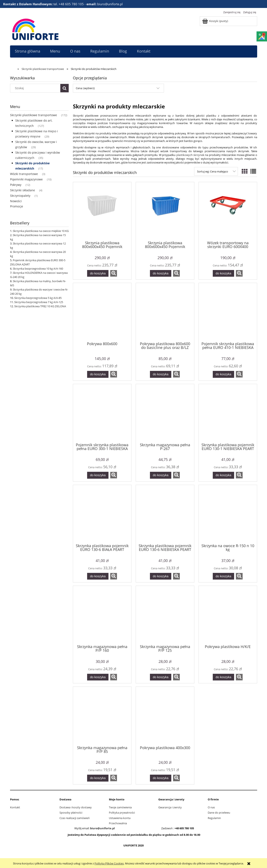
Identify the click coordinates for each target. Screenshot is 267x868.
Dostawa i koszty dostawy (76, 807)
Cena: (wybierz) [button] (85, 88)
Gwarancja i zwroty (170, 807)
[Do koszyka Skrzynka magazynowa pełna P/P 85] (98, 778)
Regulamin (214, 818)
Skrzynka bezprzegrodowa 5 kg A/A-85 (38, 298)
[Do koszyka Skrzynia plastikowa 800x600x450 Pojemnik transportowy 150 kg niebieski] (161, 273)
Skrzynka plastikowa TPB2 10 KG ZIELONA (40, 306)
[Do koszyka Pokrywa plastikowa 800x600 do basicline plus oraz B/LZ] (161, 374)
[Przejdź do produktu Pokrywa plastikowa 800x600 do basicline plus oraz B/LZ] (165, 312)
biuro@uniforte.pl (102, 828)
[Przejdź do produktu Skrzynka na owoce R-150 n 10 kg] (228, 514)
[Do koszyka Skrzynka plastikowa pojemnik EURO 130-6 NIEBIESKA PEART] (161, 576)
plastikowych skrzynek (190, 155)
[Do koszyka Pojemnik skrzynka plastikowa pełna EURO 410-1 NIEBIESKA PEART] (223, 374)
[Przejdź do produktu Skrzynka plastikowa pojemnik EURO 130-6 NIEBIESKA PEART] (165, 514)
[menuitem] (28, 51)
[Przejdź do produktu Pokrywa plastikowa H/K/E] (228, 615)
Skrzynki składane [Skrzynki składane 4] (23, 190)
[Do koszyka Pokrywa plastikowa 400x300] (161, 778)
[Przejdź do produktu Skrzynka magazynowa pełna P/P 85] (102, 716)
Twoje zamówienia (120, 807)
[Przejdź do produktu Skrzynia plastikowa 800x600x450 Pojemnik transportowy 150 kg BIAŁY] (102, 211)
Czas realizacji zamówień (75, 818)
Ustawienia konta (120, 818)
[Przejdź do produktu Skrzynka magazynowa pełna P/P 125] (165, 615)
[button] (114, 273)
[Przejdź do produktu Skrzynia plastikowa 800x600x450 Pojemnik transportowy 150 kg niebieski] (165, 211)
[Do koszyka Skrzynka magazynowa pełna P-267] (161, 475)
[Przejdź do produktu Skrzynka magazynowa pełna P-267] (165, 413)
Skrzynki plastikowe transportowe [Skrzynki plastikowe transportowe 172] (34, 115)
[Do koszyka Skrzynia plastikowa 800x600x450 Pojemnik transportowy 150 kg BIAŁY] (98, 273)
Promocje (17, 206)
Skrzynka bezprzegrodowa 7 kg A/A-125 (39, 302)
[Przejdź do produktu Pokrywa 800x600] (102, 312)
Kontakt (15, 807)
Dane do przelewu (219, 813)
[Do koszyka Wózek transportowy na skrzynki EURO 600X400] (223, 273)
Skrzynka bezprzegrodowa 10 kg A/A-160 (38, 269)
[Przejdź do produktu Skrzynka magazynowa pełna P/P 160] (102, 615)
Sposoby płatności (71, 813)
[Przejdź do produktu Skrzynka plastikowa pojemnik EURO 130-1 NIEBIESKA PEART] (228, 413)
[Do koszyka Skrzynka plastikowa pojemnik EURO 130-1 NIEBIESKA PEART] (223, 475)
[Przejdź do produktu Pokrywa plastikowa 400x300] (165, 716)
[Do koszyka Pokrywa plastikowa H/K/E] (223, 677)
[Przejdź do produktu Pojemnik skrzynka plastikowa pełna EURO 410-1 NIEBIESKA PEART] (228, 312)
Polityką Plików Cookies (109, 863)
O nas (211, 807)
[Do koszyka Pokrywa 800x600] (98, 374)
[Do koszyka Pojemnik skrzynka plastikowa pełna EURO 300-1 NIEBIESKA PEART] (98, 475)
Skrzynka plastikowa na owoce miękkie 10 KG (41, 231)
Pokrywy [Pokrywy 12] (16, 185)
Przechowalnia (118, 823)
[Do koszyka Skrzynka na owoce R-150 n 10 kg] (223, 576)
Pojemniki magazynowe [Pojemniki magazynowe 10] (26, 179)
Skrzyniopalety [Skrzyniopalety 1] (20, 196)
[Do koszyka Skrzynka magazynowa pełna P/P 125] (161, 677)
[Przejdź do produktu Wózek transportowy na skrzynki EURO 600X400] (228, 211)
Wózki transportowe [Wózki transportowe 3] (24, 174)
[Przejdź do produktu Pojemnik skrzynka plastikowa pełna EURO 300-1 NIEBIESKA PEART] (102, 413)
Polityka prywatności (122, 813)
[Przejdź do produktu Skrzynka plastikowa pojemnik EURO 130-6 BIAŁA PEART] (102, 514)
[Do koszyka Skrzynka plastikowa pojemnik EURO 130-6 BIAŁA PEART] (98, 576)
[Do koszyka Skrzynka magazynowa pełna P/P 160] (98, 677)
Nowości (16, 201)
